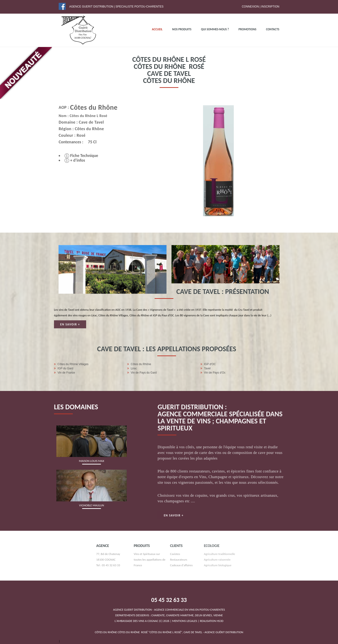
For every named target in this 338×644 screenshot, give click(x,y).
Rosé (77, 135)
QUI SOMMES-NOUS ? (215, 29)
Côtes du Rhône (90, 107)
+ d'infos (71, 160)
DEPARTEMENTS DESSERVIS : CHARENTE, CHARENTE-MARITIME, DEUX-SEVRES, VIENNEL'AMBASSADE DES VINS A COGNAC (169, 615)
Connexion (250, 7)
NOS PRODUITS (182, 29)
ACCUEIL (157, 29)
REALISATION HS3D (212, 621)
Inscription (270, 7)
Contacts (273, 29)
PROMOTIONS (247, 29)
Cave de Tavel (87, 122)
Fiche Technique (77, 156)
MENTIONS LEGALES (184, 621)
